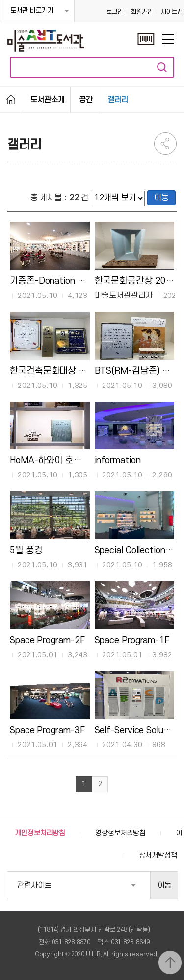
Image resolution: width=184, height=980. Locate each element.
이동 (161, 198)
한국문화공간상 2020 (136, 281)
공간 (86, 100)
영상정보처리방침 (120, 833)
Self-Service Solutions (139, 730)
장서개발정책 (158, 855)
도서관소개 (48, 100)
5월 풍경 (26, 550)
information (118, 460)
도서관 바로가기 (32, 11)
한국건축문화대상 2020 (55, 371)
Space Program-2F (47, 640)
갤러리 (118, 100)
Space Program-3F (47, 730)
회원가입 (142, 12)
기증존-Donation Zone (53, 281)
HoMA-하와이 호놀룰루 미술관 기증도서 (86, 460)
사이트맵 (172, 12)
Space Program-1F (132, 640)
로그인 (115, 12)
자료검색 (162, 67)
